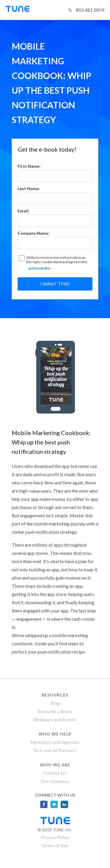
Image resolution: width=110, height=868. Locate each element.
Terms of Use (55, 846)
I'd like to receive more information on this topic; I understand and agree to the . (56, 264)
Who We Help (55, 734)
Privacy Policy (55, 837)
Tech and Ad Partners (55, 750)
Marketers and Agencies (55, 742)
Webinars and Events (55, 720)
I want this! (55, 284)
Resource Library (55, 711)
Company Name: (33, 233)
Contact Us (55, 773)
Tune (21, 10)
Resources (55, 695)
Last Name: (29, 188)
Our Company (55, 781)
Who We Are (55, 765)
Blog (55, 703)
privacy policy (39, 268)
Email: (23, 211)
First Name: (29, 166)
